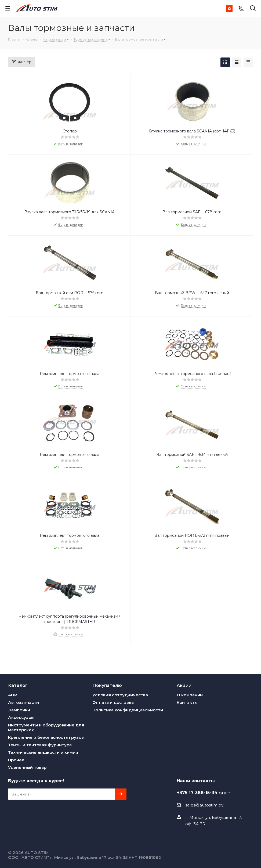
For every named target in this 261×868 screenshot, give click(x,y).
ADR (13, 695)
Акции (184, 685)
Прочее (16, 760)
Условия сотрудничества (120, 695)
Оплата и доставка (113, 702)
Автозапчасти (23, 702)
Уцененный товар (27, 767)
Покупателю (107, 685)
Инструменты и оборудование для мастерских (46, 727)
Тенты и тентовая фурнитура (40, 745)
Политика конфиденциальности (128, 710)
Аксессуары (21, 717)
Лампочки (19, 710)
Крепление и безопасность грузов (46, 737)
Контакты (187, 702)
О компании (190, 695)
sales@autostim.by (204, 805)
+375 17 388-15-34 (202, 793)
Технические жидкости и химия (43, 752)
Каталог (18, 685)
